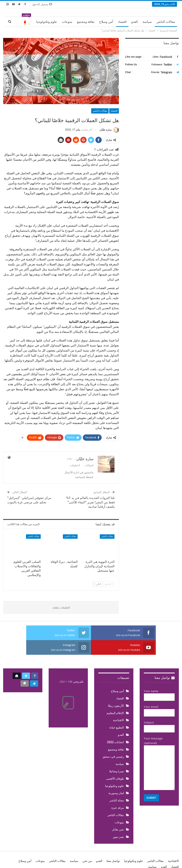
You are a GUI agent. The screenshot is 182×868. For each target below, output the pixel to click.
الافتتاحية (118, 720)
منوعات (67, 22)
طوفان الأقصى (115, 779)
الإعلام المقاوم (115, 713)
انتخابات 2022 (115, 742)
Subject (159, 726)
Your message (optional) (159, 763)
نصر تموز (118, 837)
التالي (98, 584)
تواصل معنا (165, 678)
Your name (159, 694)
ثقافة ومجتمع (86, 22)
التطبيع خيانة (117, 727)
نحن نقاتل (118, 829)
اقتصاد (122, 22)
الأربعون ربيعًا (116, 706)
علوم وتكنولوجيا (47, 22)
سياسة (147, 22)
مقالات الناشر (166, 22)
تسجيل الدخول (42, 4)
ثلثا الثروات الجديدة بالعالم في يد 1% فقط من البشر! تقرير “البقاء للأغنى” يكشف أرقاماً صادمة (90, 502)
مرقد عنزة (118, 808)
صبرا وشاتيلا (117, 771)
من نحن (87, 861)
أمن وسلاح (106, 22)
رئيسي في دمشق (113, 757)
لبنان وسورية (116, 793)
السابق (109, 584)
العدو (135, 22)
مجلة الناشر (117, 800)
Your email (159, 710)
